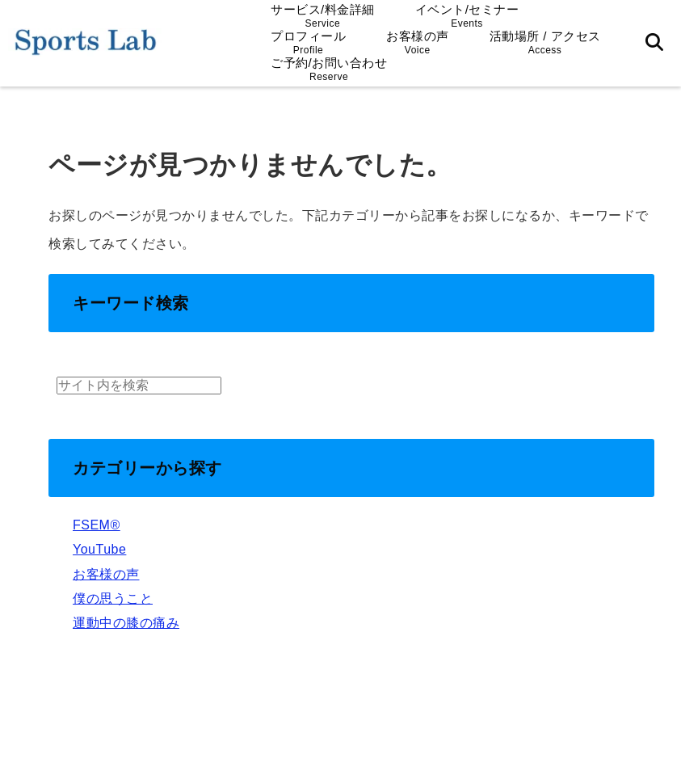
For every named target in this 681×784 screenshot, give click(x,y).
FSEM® (97, 525)
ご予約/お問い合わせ (329, 69)
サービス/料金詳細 (323, 16)
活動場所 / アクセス (545, 42)
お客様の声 (418, 42)
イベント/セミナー (467, 16)
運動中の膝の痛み (126, 623)
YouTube (99, 549)
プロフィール (308, 42)
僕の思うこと (113, 599)
